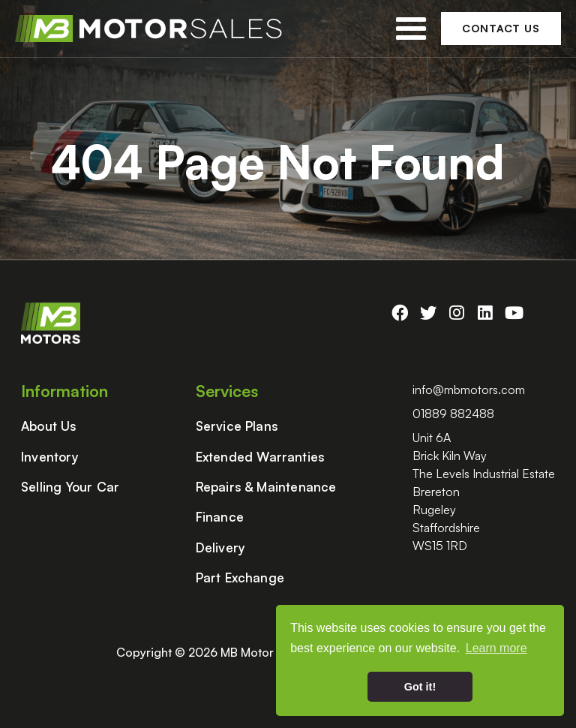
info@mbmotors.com (469, 390)
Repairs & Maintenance (266, 487)
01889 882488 (453, 414)
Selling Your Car (70, 487)
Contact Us (501, 28)
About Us (49, 426)
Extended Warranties (261, 457)
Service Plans (237, 426)
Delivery (221, 548)
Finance (220, 517)
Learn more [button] (496, 648)
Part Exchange (240, 578)
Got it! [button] (420, 687)
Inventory (50, 457)
